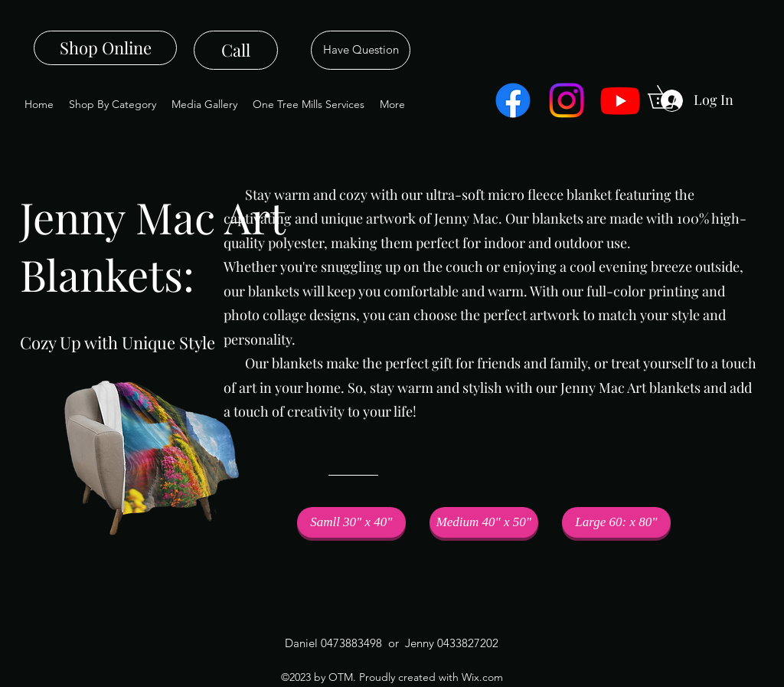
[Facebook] (513, 100)
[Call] (236, 50)
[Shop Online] (105, 48)
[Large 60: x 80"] (616, 522)
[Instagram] (567, 100)
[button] (351, 522)
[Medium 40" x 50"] (484, 522)
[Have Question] (361, 50)
